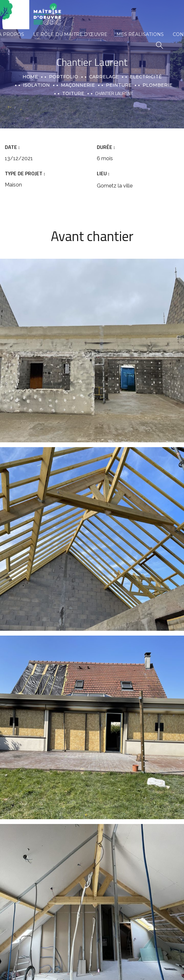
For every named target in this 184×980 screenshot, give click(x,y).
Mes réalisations (140, 34)
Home (30, 77)
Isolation (36, 85)
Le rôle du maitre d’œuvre (70, 34)
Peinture (119, 85)
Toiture (73, 93)
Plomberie (157, 85)
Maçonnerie (78, 85)
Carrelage (104, 77)
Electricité (146, 77)
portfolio (64, 77)
